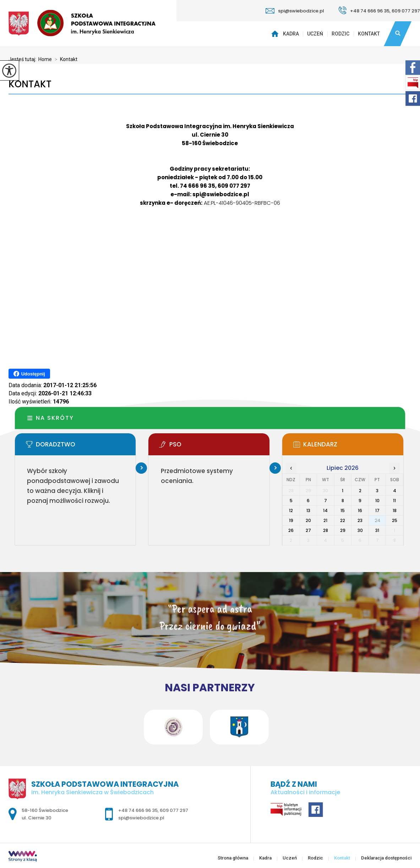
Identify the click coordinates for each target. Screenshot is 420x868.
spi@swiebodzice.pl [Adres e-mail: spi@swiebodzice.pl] (141, 818)
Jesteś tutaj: (23, 59)
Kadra (291, 34)
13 (308, 510)
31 (377, 530)
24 (377, 520)
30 (360, 530)
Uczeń (315, 34)
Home (45, 59)
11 (394, 501)
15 (343, 510)
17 (377, 510)
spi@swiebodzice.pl (295, 11)
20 (308, 520)
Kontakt (369, 34)
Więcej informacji (141, 468)
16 (360, 510)
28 (326, 530)
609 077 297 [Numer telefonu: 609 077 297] (174, 810)
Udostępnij (29, 374)
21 (325, 520)
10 (377, 501)
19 (291, 520)
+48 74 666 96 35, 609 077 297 (379, 10)
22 (343, 520)
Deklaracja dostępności (386, 858)
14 (325, 510)
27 (308, 530)
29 (343, 530)
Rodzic (340, 34)
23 (360, 520)
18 (395, 510)
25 (395, 520)
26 (291, 530)
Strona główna (276, 34)
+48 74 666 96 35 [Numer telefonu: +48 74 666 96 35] (138, 810)
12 (291, 510)
